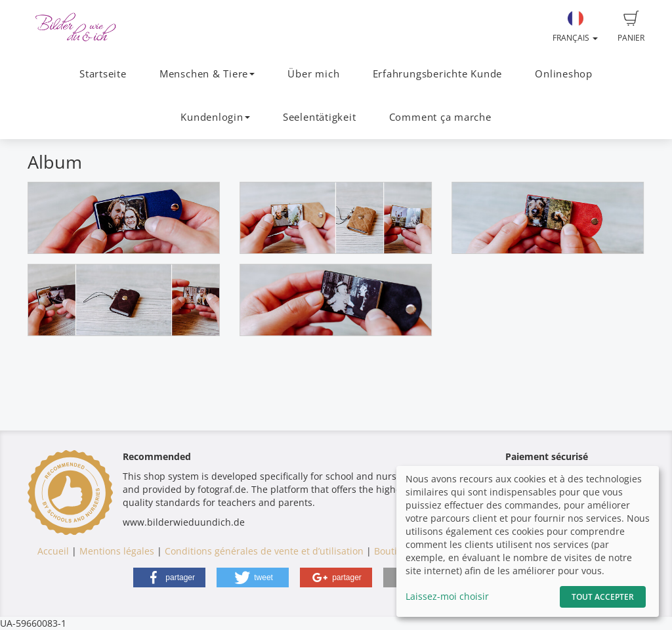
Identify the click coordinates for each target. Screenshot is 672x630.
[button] (169, 577)
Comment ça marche (440, 117)
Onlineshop (564, 74)
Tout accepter (603, 597)
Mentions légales (117, 551)
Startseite (103, 74)
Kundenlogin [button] (215, 117)
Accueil (53, 551)
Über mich (313, 74)
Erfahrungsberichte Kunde (437, 74)
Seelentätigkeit (320, 117)
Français (575, 27)
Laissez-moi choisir (447, 596)
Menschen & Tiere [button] (207, 74)
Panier (631, 27)
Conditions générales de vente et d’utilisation (264, 551)
